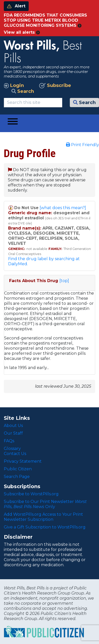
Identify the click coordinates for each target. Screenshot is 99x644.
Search (23, 91)
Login (14, 85)
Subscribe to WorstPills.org (31, 494)
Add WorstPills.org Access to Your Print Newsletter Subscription (43, 517)
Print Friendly (82, 145)
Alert (16, 6)
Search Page (17, 477)
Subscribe (55, 85)
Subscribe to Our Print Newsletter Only (45, 504)
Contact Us (15, 454)
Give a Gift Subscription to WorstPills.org (45, 527)
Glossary (12, 449)
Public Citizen (18, 469)
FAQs (9, 441)
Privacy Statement (23, 461)
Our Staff (13, 433)
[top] (64, 281)
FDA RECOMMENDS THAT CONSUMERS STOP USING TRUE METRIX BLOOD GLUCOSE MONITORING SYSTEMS (45, 20)
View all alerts (22, 32)
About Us (13, 426)
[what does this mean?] (63, 208)
